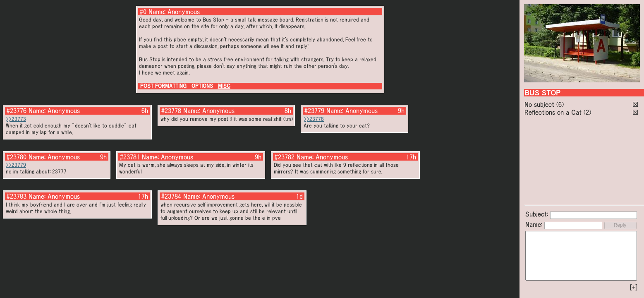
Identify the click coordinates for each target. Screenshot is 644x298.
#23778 (171, 111)
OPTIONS (202, 86)
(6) (560, 104)
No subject (540, 104)
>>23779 (16, 165)
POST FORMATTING (163, 86)
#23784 (171, 196)
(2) (587, 112)
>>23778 (314, 119)
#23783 (17, 196)
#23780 (17, 157)
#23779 (314, 111)
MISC (224, 86)
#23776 (17, 111)
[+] (634, 287)
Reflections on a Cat (553, 112)
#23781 (130, 157)
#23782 (285, 157)
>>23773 (16, 119)
